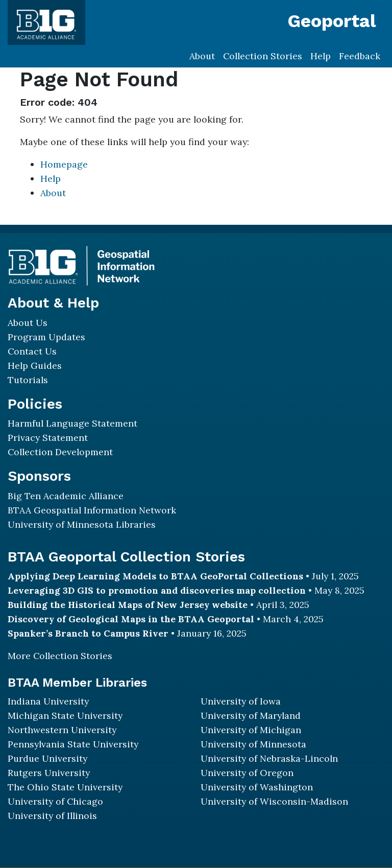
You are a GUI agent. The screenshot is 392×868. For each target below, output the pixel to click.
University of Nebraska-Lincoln (269, 758)
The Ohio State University (65, 787)
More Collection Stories (60, 656)
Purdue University (47, 758)
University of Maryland (251, 715)
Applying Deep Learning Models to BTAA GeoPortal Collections (155, 576)
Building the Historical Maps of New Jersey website (128, 605)
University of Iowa (241, 701)
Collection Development (60, 452)
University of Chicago (55, 801)
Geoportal (332, 21)
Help (321, 56)
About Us (28, 323)
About (202, 56)
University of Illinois (52, 816)
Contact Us (32, 351)
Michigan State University (65, 715)
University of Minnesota (253, 744)
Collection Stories (263, 56)
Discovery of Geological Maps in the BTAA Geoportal (131, 619)
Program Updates (46, 337)
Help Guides (35, 366)
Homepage (64, 164)
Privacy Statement (48, 438)
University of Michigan (251, 730)
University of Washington (257, 787)
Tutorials (28, 380)
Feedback (360, 56)
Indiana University (48, 701)
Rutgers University (49, 773)
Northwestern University (62, 730)
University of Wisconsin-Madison (274, 801)
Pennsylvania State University (73, 744)
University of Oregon (247, 773)
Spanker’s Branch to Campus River (88, 633)
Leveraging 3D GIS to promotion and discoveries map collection (157, 590)
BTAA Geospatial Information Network (92, 510)
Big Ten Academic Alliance (66, 496)
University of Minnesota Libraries (82, 524)
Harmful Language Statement (72, 423)
